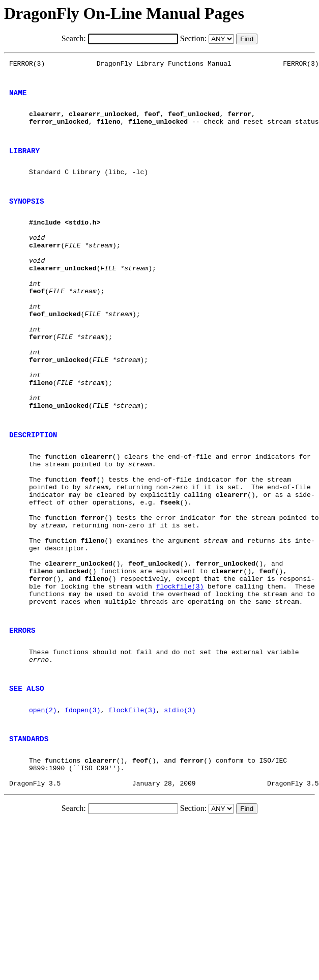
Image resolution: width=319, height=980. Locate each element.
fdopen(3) (82, 817)
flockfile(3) (180, 676)
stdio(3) (180, 817)
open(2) (43, 817)
